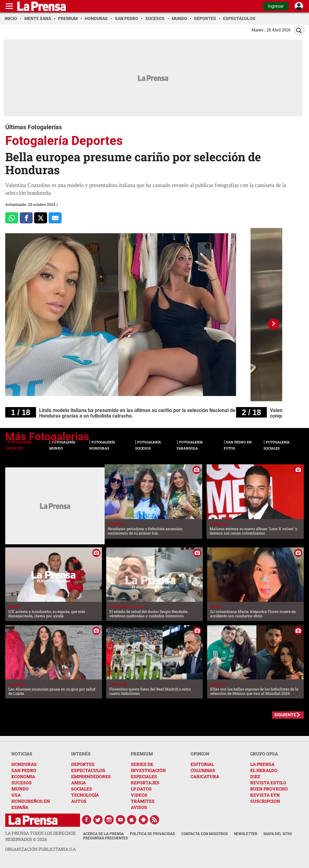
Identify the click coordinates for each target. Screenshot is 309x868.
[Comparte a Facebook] (26, 218)
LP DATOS (141, 789)
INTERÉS (81, 754)
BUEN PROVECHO (269, 789)
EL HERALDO (264, 770)
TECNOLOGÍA (85, 795)
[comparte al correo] (55, 218)
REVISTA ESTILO (268, 783)
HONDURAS (24, 764)
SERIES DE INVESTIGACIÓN (148, 767)
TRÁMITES (143, 801)
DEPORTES (83, 764)
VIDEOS (139, 795)
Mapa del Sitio (278, 834)
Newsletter (246, 834)
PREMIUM (142, 754)
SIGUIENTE (285, 715)
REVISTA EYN (265, 795)
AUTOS (79, 801)
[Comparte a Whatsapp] (12, 218)
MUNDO (20, 789)
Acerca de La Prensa (103, 834)
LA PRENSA (262, 764)
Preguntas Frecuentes (105, 838)
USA (16, 795)
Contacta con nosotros (205, 834)
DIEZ (255, 776)
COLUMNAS (203, 770)
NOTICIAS (22, 754)
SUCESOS (22, 783)
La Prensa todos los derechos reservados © (40, 836)
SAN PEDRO (24, 770)
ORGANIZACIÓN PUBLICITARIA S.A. (41, 849)
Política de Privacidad (152, 834)
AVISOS (139, 807)
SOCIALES (82, 789)
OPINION (200, 754)
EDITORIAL (202, 764)
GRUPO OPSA (264, 754)
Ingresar (276, 6)
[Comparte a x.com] (41, 218)
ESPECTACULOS (88, 770)
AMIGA (78, 783)
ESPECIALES (144, 776)
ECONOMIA (23, 776)
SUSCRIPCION (265, 801)
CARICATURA (205, 776)
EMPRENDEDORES (91, 776)
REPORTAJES (145, 783)
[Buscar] (299, 30)
